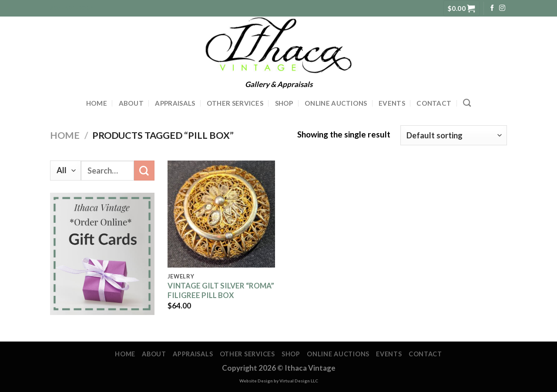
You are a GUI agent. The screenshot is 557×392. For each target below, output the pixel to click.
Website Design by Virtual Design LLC (279, 381)
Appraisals (175, 103)
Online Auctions (336, 103)
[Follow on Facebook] (492, 8)
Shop (284, 103)
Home (97, 103)
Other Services (235, 103)
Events (392, 103)
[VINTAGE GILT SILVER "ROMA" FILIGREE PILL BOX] (221, 214)
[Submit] (144, 171)
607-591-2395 (72, 8)
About (131, 103)
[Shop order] (454, 135)
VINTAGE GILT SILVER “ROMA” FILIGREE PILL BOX (221, 290)
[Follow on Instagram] (502, 8)
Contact (434, 103)
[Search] (467, 103)
